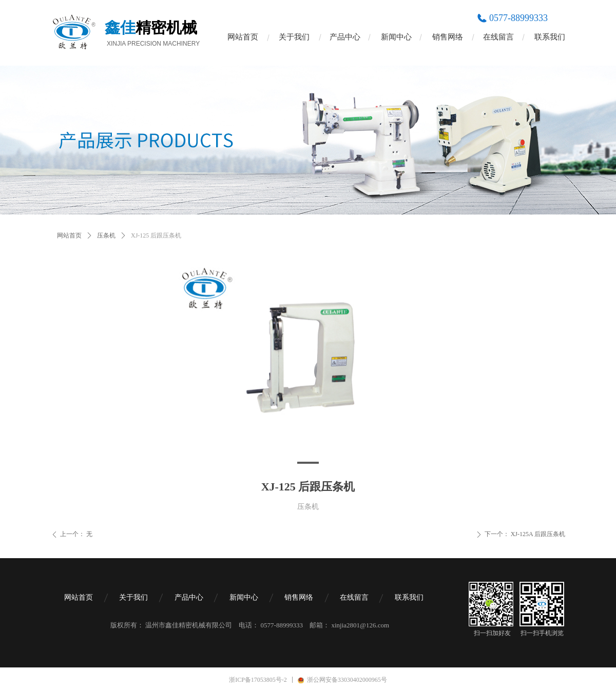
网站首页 (69, 235)
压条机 (106, 235)
